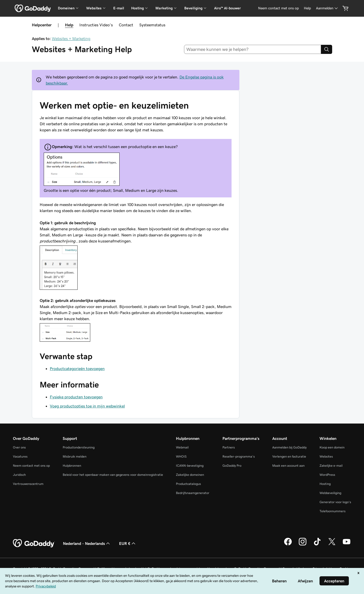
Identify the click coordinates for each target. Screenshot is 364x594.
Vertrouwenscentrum (28, 484)
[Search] (327, 49)
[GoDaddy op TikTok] (317, 545)
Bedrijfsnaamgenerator (193, 493)
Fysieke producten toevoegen (76, 397)
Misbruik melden (75, 456)
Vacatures (20, 456)
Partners (229, 447)
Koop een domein (332, 447)
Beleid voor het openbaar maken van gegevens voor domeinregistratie (113, 475)
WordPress (327, 475)
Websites (326, 456)
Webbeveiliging (330, 493)
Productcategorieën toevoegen (77, 368)
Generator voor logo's (335, 502)
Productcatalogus (188, 484)
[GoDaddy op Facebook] (288, 545)
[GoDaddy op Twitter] (332, 545)
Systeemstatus (152, 25)
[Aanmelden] (327, 8)
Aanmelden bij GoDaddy (289, 447)
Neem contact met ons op (31, 466)
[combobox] (253, 49)
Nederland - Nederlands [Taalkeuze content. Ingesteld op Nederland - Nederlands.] (87, 543)
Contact (126, 25)
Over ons (19, 447)
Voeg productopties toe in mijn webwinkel (87, 406)
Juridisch (19, 475)
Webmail (182, 447)
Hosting (325, 484)
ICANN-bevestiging (190, 466)
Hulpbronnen (72, 466)
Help (69, 25)
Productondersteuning (79, 447)
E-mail (119, 8)
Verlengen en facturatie (289, 456)
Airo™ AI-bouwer (227, 8)
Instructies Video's (96, 25)
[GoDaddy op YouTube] (347, 545)
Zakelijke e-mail (331, 466)
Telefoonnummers (333, 511)
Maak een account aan (288, 466)
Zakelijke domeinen (190, 475)
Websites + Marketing (71, 38)
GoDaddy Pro (232, 466)
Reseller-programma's (239, 456)
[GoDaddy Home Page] (34, 543)
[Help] (307, 8)
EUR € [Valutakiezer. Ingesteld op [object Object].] (128, 543)
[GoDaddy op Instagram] (303, 545)
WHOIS (181, 456)
